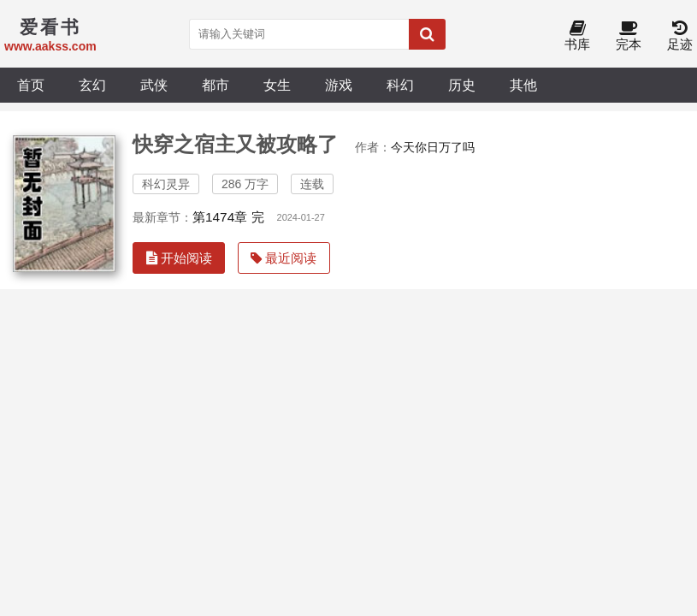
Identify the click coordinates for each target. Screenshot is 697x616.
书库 (577, 36)
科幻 (400, 85)
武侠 (154, 85)
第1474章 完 (228, 217)
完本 (629, 36)
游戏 (339, 85)
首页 (31, 85)
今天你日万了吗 (433, 147)
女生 (277, 85)
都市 (216, 85)
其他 (523, 85)
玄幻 (92, 85)
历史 (462, 85)
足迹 (680, 36)
